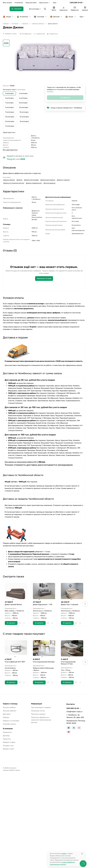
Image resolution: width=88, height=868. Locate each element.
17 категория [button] (10, 126)
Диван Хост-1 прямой (70, 605)
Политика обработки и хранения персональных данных (41, 720)
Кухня (69, 17)
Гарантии (7, 739)
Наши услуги (44, 3)
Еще (55, 3)
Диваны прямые (9, 180)
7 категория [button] (9, 103)
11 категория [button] (10, 112)
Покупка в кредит (38, 714)
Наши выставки (31, 3)
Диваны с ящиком (63, 180)
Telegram (11, 159)
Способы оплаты (9, 724)
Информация (37, 704)
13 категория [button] (10, 117)
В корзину (11, 623)
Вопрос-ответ (9, 749)
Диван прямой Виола (13, 605)
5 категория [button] (9, 98)
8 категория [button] (23, 103)
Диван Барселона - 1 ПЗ (43, 605)
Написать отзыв (44, 278)
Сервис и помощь (10, 704)
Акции (7, 17)
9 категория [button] (9, 107)
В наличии (22, 17)
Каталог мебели (9, 707)
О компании (19, 3)
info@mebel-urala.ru (74, 712)
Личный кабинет (10, 711)
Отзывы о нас (8, 746)
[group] (46, 62)
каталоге (50, 92)
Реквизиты (7, 732)
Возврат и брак (9, 742)
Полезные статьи (38, 711)
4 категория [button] (23, 93)
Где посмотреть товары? (41, 707)
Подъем (6, 717)
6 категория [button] (23, 98)
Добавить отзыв (11, 34)
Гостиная (39, 17)
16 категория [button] (24, 121)
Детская (55, 17)
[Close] (82, 854)
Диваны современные (34, 183)
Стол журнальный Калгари (44, 662)
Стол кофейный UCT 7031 (15, 662)
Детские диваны (49, 183)
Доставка (7, 714)
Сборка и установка (11, 721)
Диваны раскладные (48, 180)
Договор (6, 736)
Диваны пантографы (31, 180)
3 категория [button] (9, 93)
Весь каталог (7, 3)
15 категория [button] (10, 121)
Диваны (19, 180)
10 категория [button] (24, 107)
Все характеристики (10, 150)
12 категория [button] (24, 112)
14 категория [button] (24, 117)
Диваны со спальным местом (14, 183)
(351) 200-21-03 (76, 3)
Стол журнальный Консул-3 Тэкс (68, 663)
